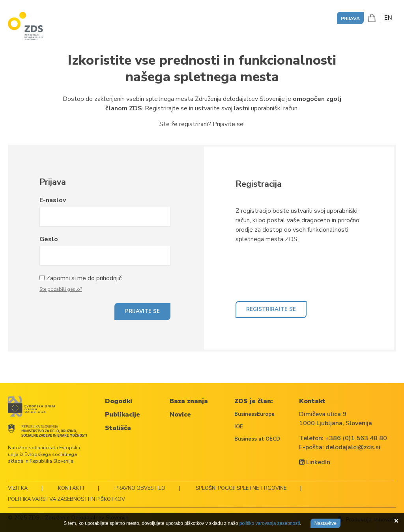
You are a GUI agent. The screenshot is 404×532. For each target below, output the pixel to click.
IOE (239, 427)
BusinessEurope (254, 414)
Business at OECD (257, 439)
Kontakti (71, 488)
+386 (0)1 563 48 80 (356, 438)
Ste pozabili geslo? (61, 289)
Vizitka (18, 488)
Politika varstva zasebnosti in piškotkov (66, 499)
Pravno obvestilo (140, 488)
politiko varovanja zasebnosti (270, 523)
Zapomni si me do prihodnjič (84, 278)
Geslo (49, 239)
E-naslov (53, 200)
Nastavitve (325, 523)
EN (388, 18)
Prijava (350, 19)
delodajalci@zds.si (353, 447)
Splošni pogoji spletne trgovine (241, 488)
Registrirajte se (271, 309)
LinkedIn (315, 462)
